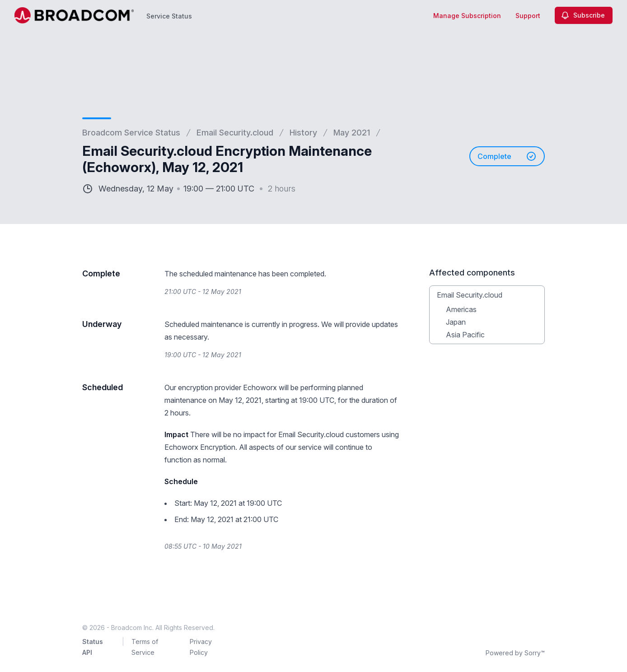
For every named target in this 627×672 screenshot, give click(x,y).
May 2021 (352, 133)
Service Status (169, 16)
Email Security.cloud (235, 133)
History (303, 133)
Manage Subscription (467, 16)
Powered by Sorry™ (515, 653)
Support (528, 16)
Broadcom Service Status (131, 133)
